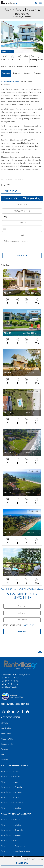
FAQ (3, 755)
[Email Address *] (22, 620)
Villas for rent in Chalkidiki (12, 825)
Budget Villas (21, 66)
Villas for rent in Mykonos (12, 792)
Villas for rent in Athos (10, 841)
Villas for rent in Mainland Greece (15, 851)
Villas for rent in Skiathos (11, 808)
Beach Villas (6, 728)
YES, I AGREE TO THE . (19, 625)
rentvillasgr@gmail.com (11, 687)
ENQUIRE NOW (22, 863)
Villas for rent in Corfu (10, 782)
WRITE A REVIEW (11, 191)
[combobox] (5, 229)
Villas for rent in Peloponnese (13, 846)
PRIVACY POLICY (28, 625)
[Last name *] (22, 613)
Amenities (17, 73)
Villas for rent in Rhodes (11, 777)
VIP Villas (5, 723)
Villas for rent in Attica (10, 820)
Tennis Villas (6, 734)
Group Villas (11, 66)
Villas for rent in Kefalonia (12, 803)
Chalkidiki (17, 17)
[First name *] (22, 606)
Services (27, 73)
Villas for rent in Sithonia (11, 835)
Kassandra (27, 17)
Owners (4, 760)
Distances (37, 73)
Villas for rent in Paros (10, 798)
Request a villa (7, 744)
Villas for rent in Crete (10, 772)
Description (6, 73)
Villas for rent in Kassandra (12, 830)
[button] (36, 3)
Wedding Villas (32, 66)
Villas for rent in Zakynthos (12, 787)
